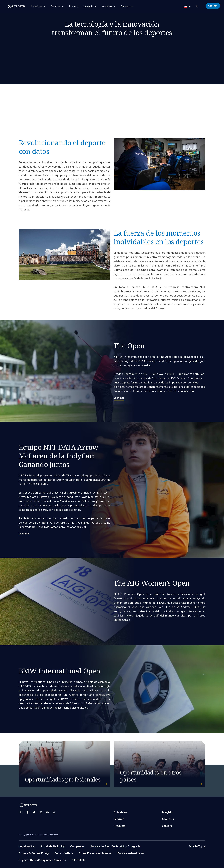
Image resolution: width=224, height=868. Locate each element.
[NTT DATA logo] (13, 6)
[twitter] (41, 812)
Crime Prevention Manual (95, 853)
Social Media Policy (52, 846)
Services (119, 819)
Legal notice (27, 846)
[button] (197, 6)
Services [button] (56, 6)
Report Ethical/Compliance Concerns (42, 860)
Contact (213, 6)
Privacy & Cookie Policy (34, 853)
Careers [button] (125, 6)
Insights (167, 812)
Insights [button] (89, 6)
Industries (120, 812)
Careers (167, 826)
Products (74, 6)
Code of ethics (64, 853)
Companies (77, 846)
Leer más (119, 398)
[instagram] (54, 812)
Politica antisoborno (130, 853)
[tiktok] (34, 812)
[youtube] (47, 812)
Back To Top (197, 846)
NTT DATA (78, 860)
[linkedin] (21, 812)
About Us (168, 819)
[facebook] (28, 812)
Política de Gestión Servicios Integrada (115, 846)
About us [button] (107, 6)
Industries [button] (36, 6)
